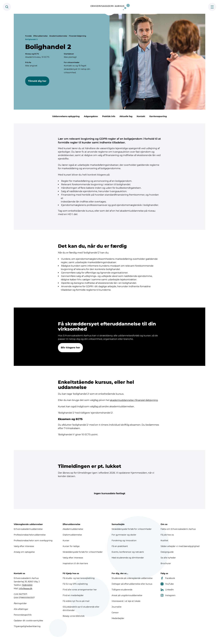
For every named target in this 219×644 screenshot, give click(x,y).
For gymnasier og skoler (124, 535)
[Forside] (109, 7)
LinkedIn (167, 590)
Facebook (168, 578)
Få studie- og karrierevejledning (79, 578)
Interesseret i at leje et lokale (126, 601)
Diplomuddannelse (72, 535)
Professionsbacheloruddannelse (30, 535)
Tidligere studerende (122, 590)
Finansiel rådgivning (77, 36)
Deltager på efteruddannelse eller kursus (132, 584)
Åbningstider (20, 603)
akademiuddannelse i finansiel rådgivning (134, 401)
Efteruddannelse (40, 36)
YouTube (167, 584)
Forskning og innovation (124, 540)
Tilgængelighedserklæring (27, 626)
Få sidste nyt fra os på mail (76, 601)
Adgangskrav (91, 116)
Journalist (117, 607)
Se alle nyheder (168, 558)
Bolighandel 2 (31, 39)
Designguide (167, 552)
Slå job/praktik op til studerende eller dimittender (81, 608)
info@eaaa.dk (26, 588)
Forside (28, 36)
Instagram (168, 595)
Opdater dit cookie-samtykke (28, 621)
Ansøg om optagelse (24, 552)
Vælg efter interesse (24, 546)
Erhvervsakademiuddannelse (28, 529)
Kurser (66, 540)
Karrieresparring (158, 116)
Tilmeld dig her (37, 81)
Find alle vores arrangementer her (80, 590)
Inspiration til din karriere (75, 563)
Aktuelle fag (126, 116)
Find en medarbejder (73, 595)
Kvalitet (164, 540)
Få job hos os (167, 535)
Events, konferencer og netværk (128, 552)
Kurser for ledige (71, 546)
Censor (115, 612)
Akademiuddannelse (58, 36)
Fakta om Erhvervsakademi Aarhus (178, 529)
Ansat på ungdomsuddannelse (127, 595)
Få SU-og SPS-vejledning (75, 584)
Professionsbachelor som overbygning (33, 540)
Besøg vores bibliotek (74, 616)
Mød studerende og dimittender (128, 558)
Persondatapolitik (23, 615)
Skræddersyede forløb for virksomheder (83, 552)
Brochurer (166, 563)
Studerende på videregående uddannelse (132, 578)
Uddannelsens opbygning (66, 116)
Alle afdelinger (21, 609)
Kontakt (141, 116)
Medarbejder (118, 618)
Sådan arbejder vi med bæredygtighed (180, 546)
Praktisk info (109, 116)
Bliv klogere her (70, 348)
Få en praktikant (120, 546)
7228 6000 (27, 585)
